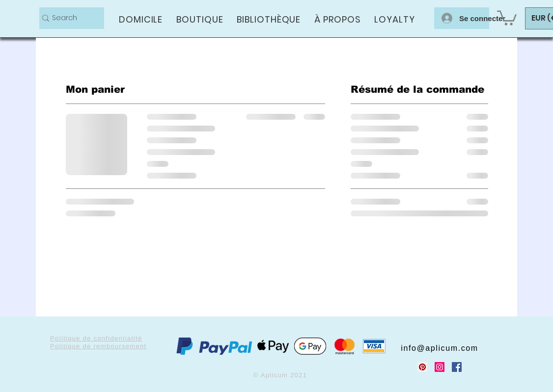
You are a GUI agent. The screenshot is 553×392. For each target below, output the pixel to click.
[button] (507, 17)
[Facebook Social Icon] (457, 367)
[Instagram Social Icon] (440, 367)
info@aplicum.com (439, 348)
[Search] (68, 18)
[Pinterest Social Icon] (422, 367)
